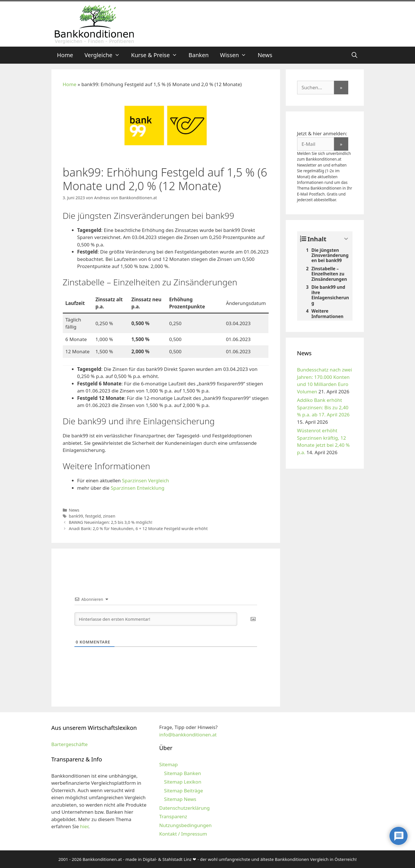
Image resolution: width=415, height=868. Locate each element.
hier (84, 826)
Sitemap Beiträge (183, 791)
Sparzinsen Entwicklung (138, 488)
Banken (199, 55)
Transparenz (173, 816)
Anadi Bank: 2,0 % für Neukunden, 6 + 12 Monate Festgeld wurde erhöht (138, 529)
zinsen (109, 516)
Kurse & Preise (157, 55)
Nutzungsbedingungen (185, 825)
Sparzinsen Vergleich (145, 480)
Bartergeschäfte (70, 744)
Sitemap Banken (182, 773)
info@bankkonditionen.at (188, 735)
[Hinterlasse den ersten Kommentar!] (156, 619)
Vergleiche (105, 55)
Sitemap (168, 764)
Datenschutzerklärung (184, 808)
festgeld (93, 516)
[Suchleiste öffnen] (354, 55)
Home (65, 55)
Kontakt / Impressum (183, 834)
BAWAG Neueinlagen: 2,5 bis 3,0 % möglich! (110, 522)
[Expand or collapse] (346, 239)
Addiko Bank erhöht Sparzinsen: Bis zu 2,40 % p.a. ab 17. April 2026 (323, 407)
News (265, 55)
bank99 (76, 516)
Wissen (236, 55)
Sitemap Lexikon (183, 782)
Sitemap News (180, 799)
